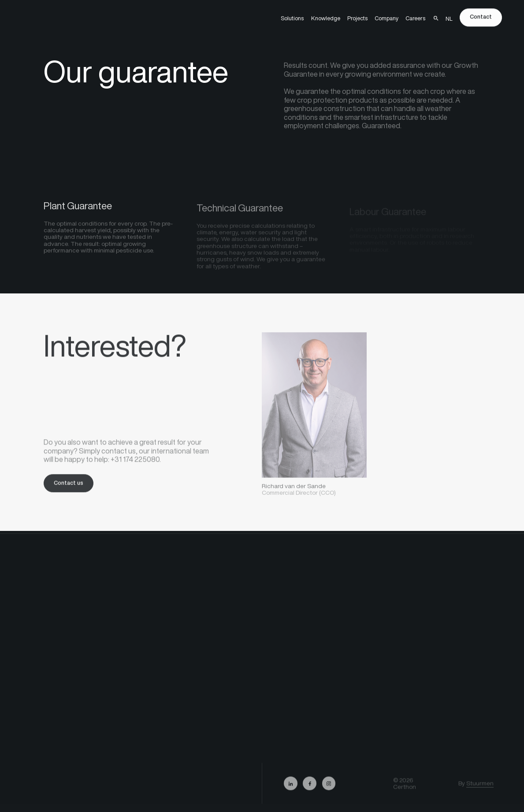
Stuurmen (480, 788)
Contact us (69, 486)
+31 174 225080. (136, 463)
